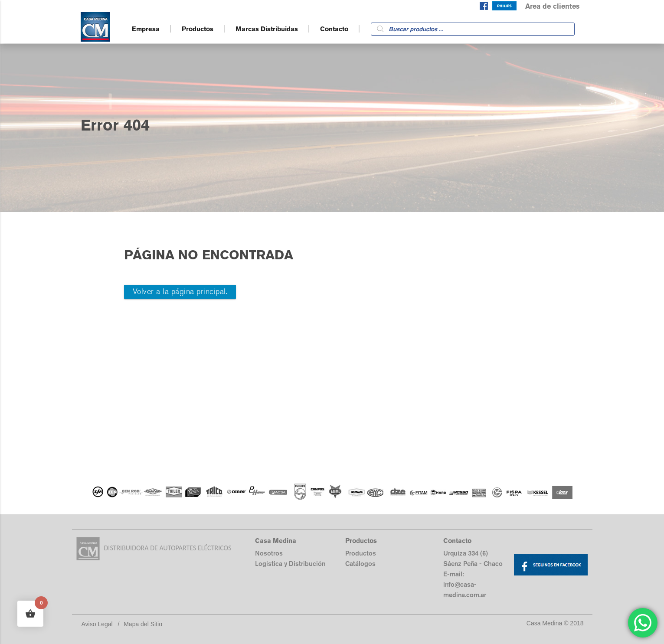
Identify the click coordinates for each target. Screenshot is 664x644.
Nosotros (269, 553)
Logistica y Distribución (290, 564)
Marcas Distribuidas (267, 29)
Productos (198, 29)
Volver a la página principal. (180, 292)
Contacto (334, 29)
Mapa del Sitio (143, 624)
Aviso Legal (97, 624)
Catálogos (360, 564)
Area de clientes (552, 6)
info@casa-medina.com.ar (465, 590)
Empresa (146, 29)
